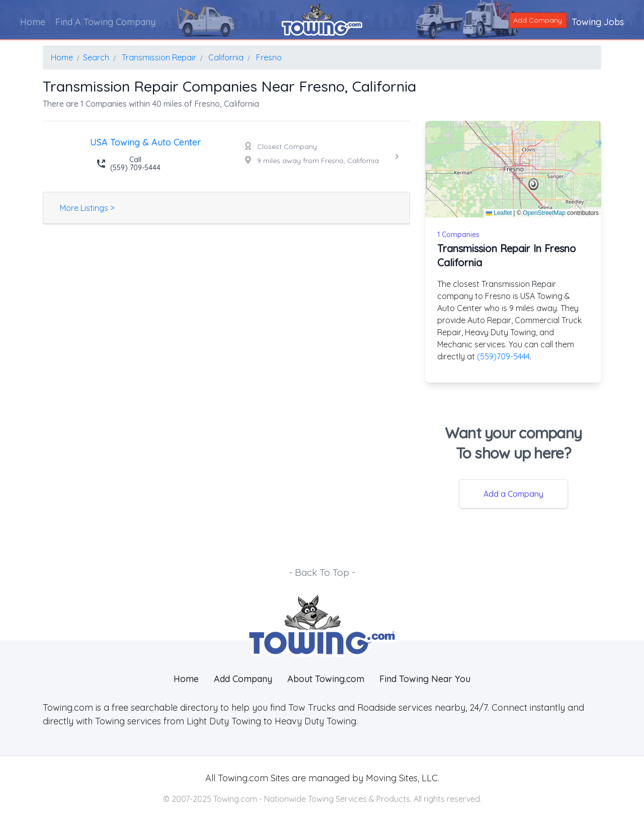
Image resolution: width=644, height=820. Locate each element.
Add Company (538, 20)
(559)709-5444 (503, 356)
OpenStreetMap (544, 213)
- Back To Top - (322, 572)
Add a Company (513, 494)
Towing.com (242, 778)
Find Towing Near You (425, 679)
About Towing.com (326, 679)
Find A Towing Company (105, 22)
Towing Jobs (598, 22)
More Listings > (87, 208)
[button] (534, 184)
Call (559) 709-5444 (128, 164)
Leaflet (499, 213)
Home (33, 22)
